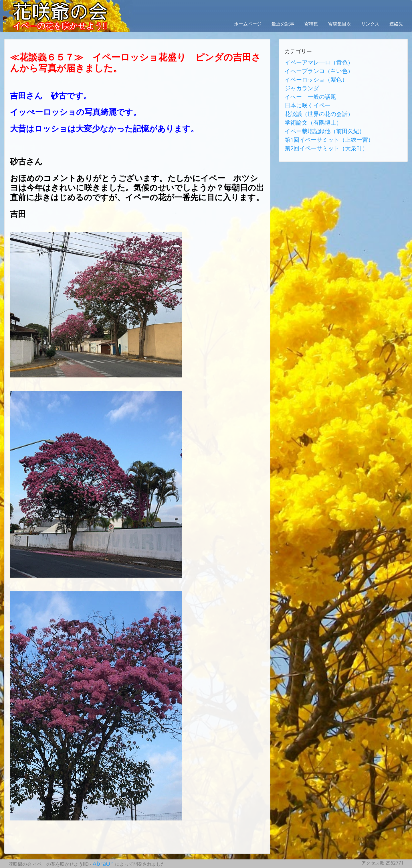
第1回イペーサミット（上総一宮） (320, 123)
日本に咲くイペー (303, 96)
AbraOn (101, 863)
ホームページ (248, 24)
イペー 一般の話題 (305, 89)
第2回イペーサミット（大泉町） (318, 130)
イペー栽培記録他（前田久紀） (317, 117)
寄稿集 (311, 24)
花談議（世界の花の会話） (312, 103)
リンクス (370, 24)
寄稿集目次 (340, 24)
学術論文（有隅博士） (308, 110)
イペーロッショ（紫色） (310, 75)
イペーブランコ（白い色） (312, 68)
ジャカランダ (298, 82)
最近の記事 (283, 24)
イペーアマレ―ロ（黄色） (312, 62)
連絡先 (396, 24)
